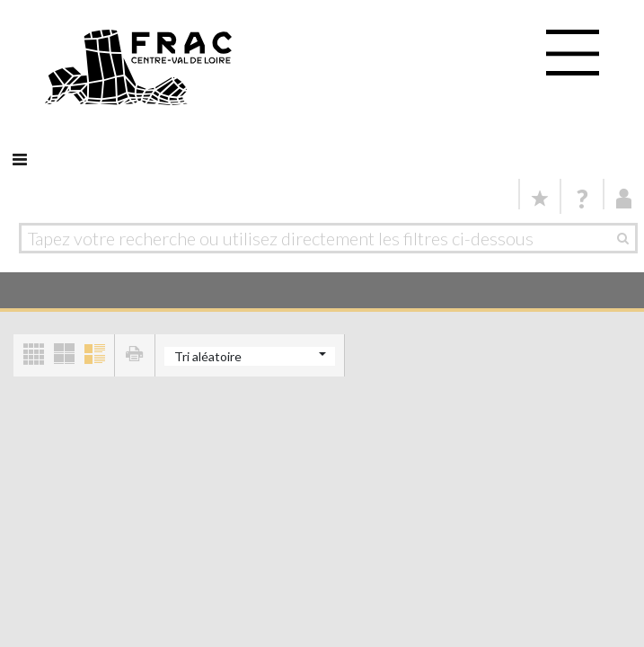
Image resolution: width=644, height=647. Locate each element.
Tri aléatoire (208, 356)
